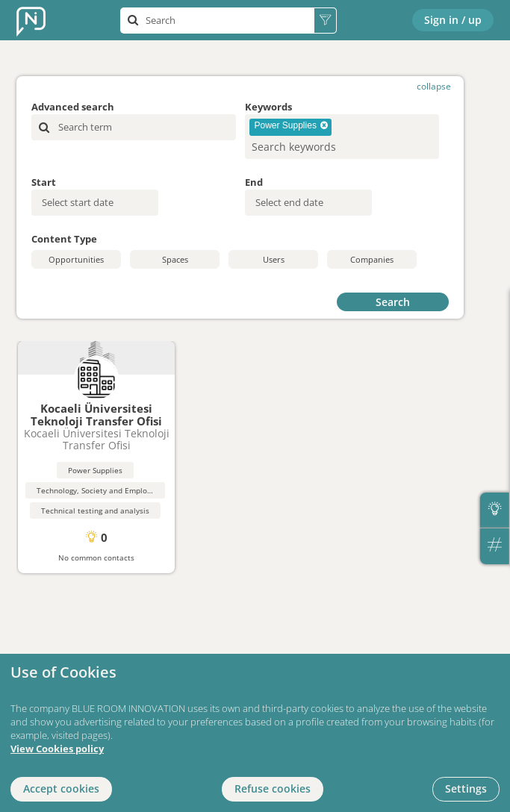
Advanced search (73, 107)
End (254, 182)
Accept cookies (61, 788)
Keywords (268, 107)
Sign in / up (453, 20)
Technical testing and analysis (95, 510)
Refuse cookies (273, 788)
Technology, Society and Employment (103, 490)
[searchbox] (318, 147)
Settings (466, 788)
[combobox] (342, 137)
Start (44, 182)
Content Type (64, 239)
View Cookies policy (57, 749)
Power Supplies (95, 470)
